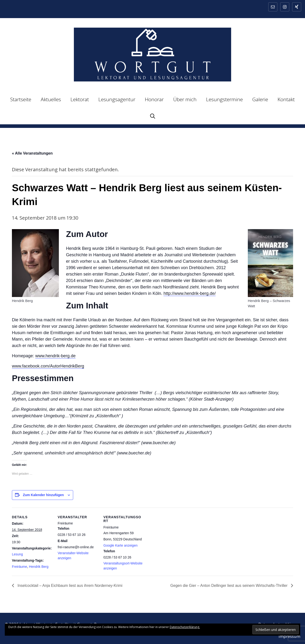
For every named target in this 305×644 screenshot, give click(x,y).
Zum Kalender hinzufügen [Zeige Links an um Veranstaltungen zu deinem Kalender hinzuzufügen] (43, 495)
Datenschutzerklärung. (185, 627)
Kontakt (286, 99)
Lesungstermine (224, 99)
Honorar (154, 99)
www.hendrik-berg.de (55, 356)
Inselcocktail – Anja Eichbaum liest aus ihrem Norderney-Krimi (69, 586)
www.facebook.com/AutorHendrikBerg (48, 366)
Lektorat (80, 99)
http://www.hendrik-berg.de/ (190, 293)
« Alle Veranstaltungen (32, 153)
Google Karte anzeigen (120, 545)
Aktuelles (51, 99)
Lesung (17, 554)
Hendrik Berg (39, 567)
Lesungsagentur (117, 99)
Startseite (21, 99)
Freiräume (20, 567)
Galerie (260, 99)
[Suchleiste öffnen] (153, 116)
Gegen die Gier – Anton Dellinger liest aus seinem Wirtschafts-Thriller (229, 586)
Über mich (185, 99)
